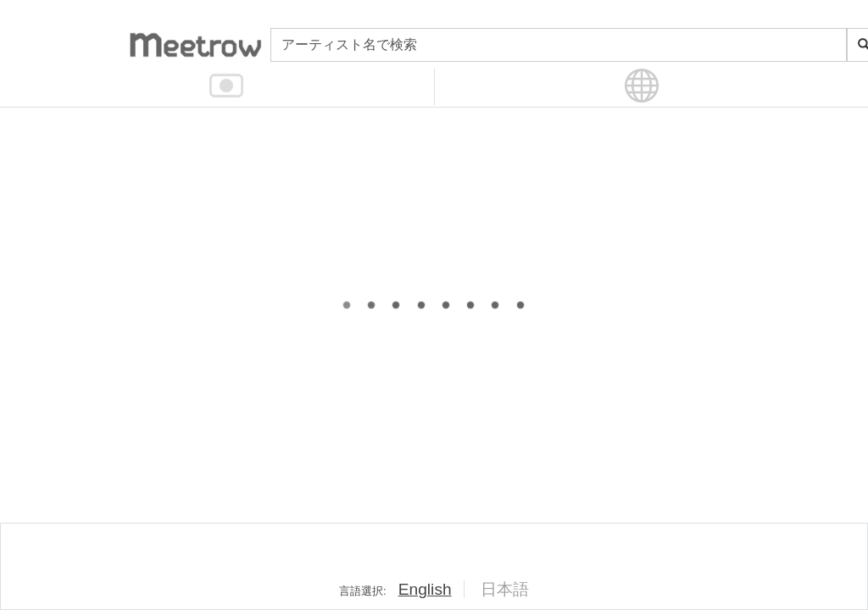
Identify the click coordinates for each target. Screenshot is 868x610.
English (425, 589)
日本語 (505, 589)
